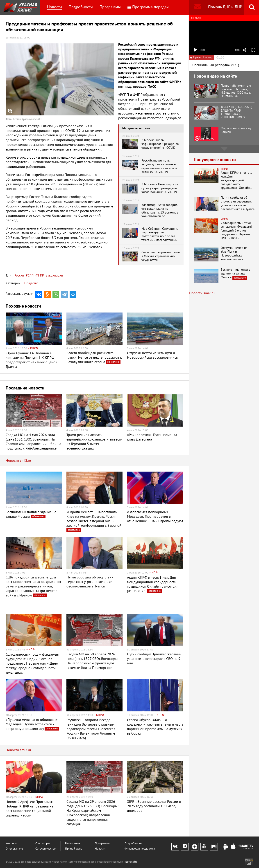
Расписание (73, 844)
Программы (110, 7)
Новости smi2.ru (18, 461)
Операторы (43, 844)
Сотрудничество (45, 849)
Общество (31, 283)
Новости (55, 7)
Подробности (81, 7)
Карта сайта (131, 862)
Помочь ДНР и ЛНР (225, 7)
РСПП (29, 275)
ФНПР (39, 275)
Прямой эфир (74, 849)
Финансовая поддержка (140, 849)
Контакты (11, 844)
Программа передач (148, 7)
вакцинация (54, 275)
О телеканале (14, 849)
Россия (19, 275)
